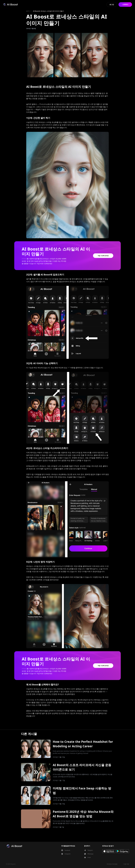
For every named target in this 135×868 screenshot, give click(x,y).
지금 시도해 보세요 (103, 256)
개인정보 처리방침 (112, 864)
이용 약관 (126, 864)
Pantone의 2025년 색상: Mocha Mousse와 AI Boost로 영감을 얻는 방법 (83, 814)
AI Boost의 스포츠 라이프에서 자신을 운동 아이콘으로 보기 (82, 767)
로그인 (112, 5)
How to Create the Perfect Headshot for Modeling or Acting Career (83, 744)
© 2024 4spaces (11, 864)
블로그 (28, 11)
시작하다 (125, 5)
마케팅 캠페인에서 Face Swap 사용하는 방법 (82, 791)
